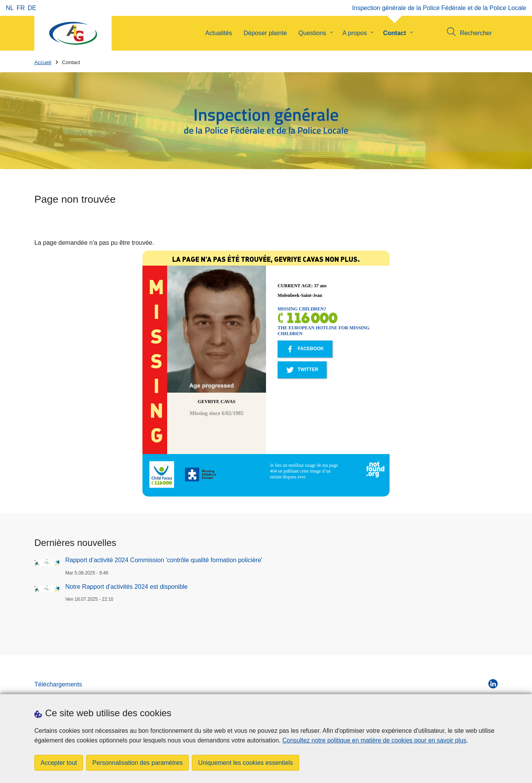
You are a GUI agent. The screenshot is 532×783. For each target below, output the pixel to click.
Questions (312, 33)
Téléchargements (58, 684)
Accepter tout (59, 763)
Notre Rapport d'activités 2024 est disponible (126, 587)
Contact (395, 33)
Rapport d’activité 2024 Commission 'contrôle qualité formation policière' (164, 560)
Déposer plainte (265, 33)
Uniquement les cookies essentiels (245, 763)
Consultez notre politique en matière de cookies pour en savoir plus (374, 740)
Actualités (219, 33)
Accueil (43, 62)
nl (10, 8)
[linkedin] (493, 684)
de (32, 8)
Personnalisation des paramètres (137, 763)
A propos (355, 33)
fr (21, 8)
